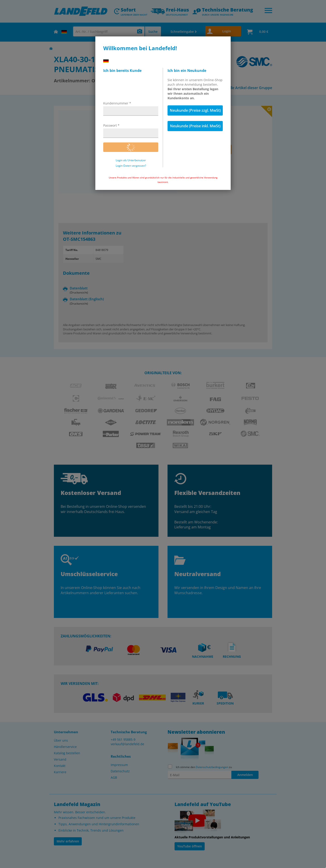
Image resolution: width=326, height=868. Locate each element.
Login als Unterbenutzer (131, 160)
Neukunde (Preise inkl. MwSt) (195, 126)
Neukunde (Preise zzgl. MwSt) (195, 110)
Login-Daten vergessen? (131, 166)
